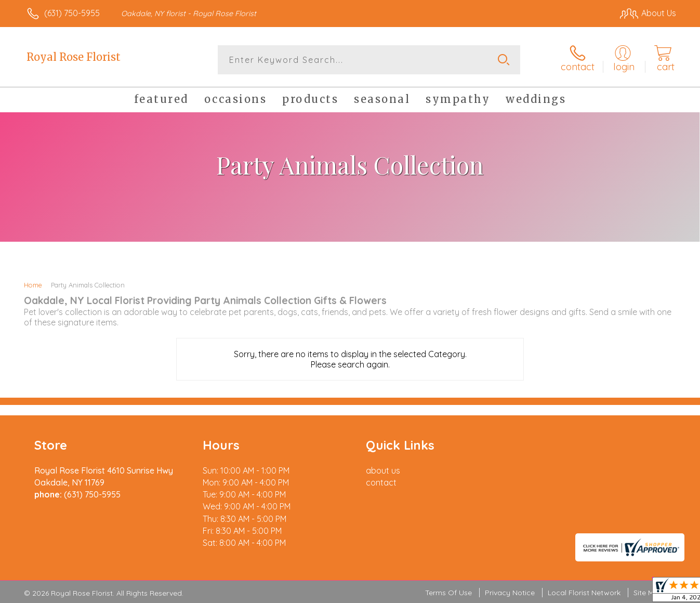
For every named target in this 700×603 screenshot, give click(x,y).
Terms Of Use (448, 593)
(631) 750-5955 (72, 13)
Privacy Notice (510, 593)
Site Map (648, 593)
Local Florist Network (584, 593)
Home (33, 285)
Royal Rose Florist (74, 57)
